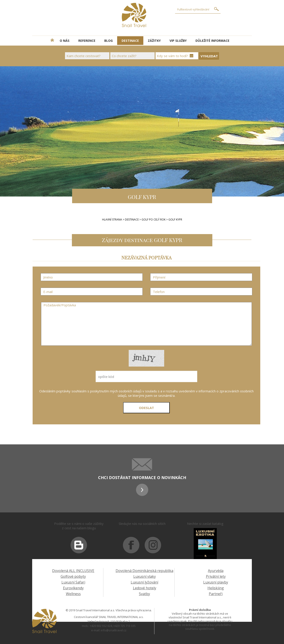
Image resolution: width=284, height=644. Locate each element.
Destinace (132, 220)
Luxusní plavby (216, 582)
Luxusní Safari (73, 582)
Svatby (144, 594)
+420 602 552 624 (101, 626)
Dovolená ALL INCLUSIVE (73, 571)
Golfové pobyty (73, 576)
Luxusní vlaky (145, 576)
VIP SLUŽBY (178, 41)
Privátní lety (216, 576)
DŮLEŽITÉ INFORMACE (212, 41)
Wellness (73, 594)
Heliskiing (216, 588)
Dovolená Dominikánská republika (144, 571)
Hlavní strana (112, 220)
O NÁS (65, 41)
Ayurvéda (216, 571)
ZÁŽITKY (154, 41)
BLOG (108, 41)
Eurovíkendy (73, 588)
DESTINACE (130, 41)
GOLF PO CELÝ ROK (154, 220)
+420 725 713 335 (124, 626)
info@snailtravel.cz (114, 630)
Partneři (216, 594)
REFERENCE (87, 41)
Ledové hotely (145, 588)
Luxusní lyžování (144, 582)
